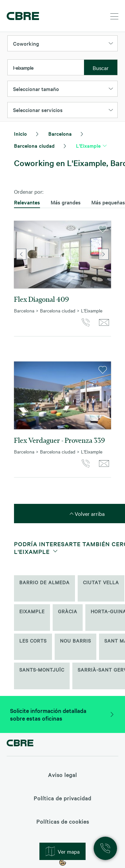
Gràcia (68, 611)
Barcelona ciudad (34, 146)
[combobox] (46, 68)
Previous (21, 254)
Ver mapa (63, 851)
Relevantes (27, 202)
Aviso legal (62, 775)
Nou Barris (75, 641)
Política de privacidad (62, 798)
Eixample (32, 611)
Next (104, 254)
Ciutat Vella (101, 582)
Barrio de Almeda (44, 582)
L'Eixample (88, 146)
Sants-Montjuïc (42, 670)
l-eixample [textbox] (23, 68)
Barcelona (60, 134)
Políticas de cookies (63, 821)
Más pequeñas (108, 202)
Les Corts (33, 641)
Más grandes (66, 202)
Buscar (101, 68)
